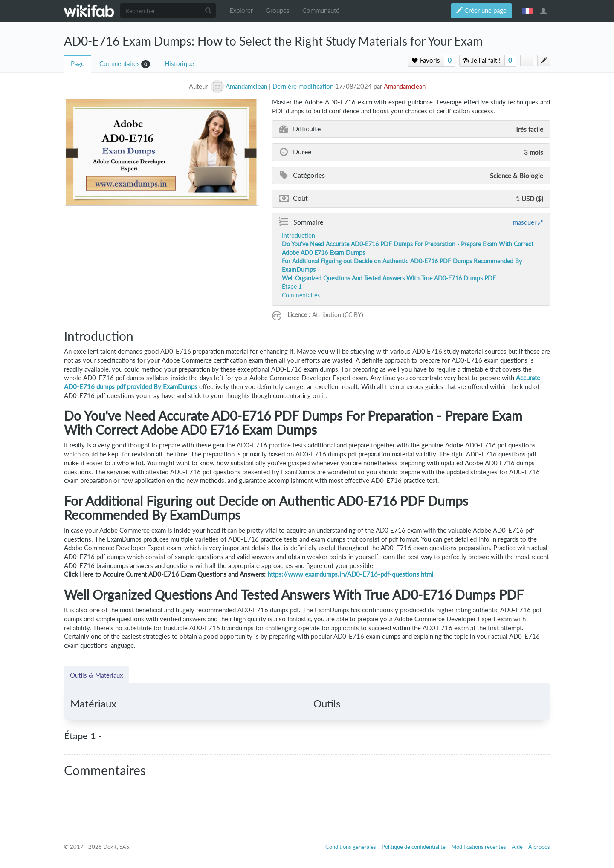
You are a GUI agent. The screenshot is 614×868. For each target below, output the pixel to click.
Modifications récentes (479, 847)
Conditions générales (351, 847)
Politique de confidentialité (414, 847)
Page (78, 64)
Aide (517, 847)
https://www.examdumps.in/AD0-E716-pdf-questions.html (350, 574)
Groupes (278, 10)
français (527, 11)
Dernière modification (303, 86)
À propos (539, 847)
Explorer (241, 10)
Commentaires (120, 64)
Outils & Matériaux (96, 675)
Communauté (321, 10)
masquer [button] (525, 222)
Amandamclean (405, 86)
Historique (179, 64)
